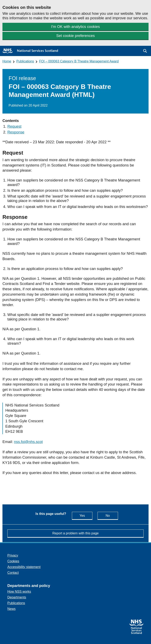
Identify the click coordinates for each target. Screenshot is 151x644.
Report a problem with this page (76, 533)
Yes (86, 515)
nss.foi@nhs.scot (28, 442)
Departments (17, 597)
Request (14, 126)
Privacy (13, 555)
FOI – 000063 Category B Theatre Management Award (79, 61)
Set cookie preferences (75, 36)
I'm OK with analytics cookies (76, 27)
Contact (13, 573)
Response (16, 132)
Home (7, 61)
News (11, 609)
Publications (25, 61)
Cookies (13, 561)
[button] (145, 51)
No (112, 515)
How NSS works (19, 592)
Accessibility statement (24, 567)
